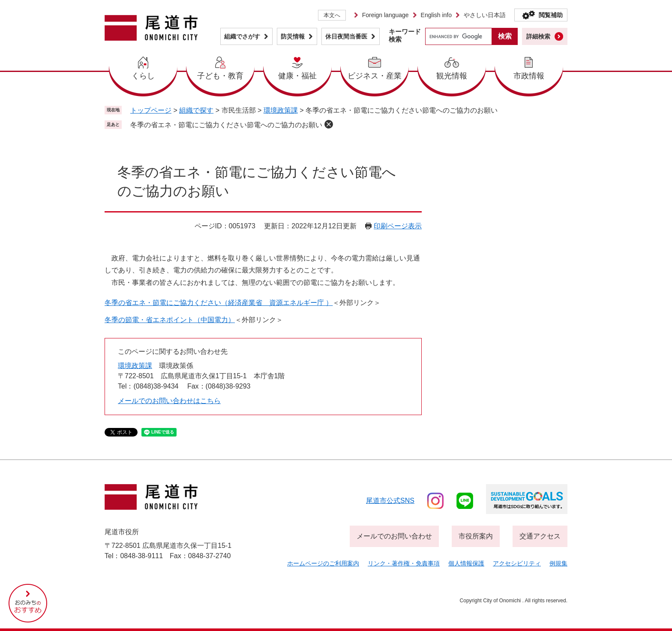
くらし (143, 76)
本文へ (332, 15)
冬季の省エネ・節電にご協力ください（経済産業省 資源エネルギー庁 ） (219, 303)
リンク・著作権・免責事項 (404, 563)
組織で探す (196, 110)
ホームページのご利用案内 (323, 563)
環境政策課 (281, 110)
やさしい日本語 (485, 15)
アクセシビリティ (517, 563)
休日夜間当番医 (346, 36)
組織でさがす (242, 36)
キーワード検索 (405, 35)
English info (436, 15)
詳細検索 (538, 36)
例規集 (558, 563)
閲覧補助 (551, 15)
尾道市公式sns (390, 501)
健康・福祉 (297, 76)
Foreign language (385, 15)
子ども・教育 (220, 76)
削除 (329, 124)
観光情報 (452, 76)
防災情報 (293, 36)
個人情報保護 (466, 563)
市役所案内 (476, 536)
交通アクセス (540, 536)
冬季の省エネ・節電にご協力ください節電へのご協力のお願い (226, 125)
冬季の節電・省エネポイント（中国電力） (170, 320)
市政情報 (529, 76)
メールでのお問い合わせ (394, 536)
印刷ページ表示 (398, 226)
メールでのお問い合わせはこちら (169, 401)
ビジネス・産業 (375, 76)
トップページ (151, 110)
